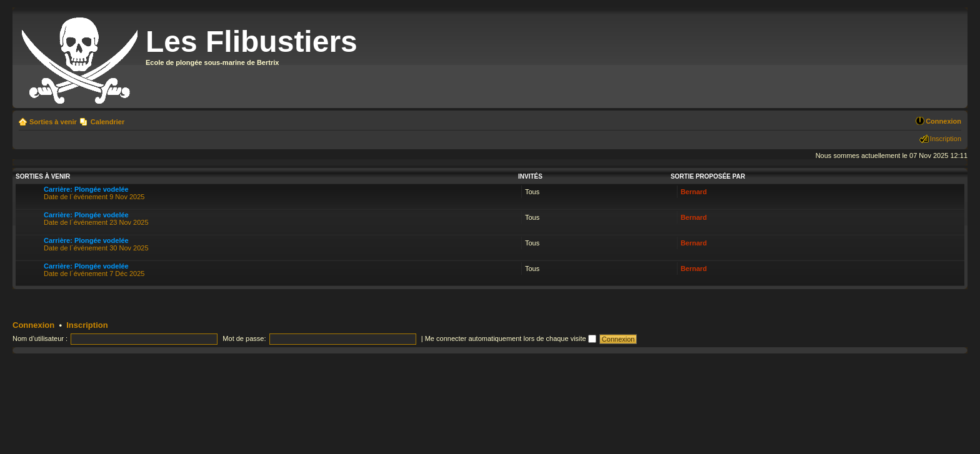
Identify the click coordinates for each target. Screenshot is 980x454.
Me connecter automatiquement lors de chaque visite (511, 338)
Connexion (943, 121)
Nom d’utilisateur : (40, 338)
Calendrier (107, 122)
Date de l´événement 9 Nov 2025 (94, 193)
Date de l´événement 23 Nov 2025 (96, 219)
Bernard (694, 192)
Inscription (946, 139)
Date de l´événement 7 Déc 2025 (94, 270)
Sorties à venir (53, 122)
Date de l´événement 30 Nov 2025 (96, 244)
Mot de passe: (244, 338)
